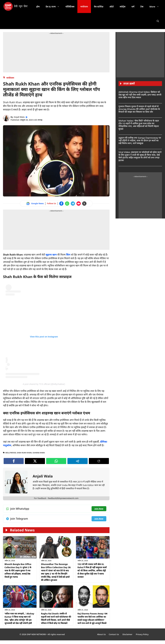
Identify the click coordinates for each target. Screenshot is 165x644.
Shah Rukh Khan (24, 453)
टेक (142, 6)
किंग (68, 255)
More (156, 6)
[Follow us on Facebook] (61, 204)
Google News (37, 203)
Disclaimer (128, 634)
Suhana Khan (39, 453)
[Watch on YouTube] (79, 204)
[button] (158, 21)
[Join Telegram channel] (73, 204)
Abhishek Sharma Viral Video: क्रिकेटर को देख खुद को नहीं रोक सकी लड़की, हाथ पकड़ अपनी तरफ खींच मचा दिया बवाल (140, 95)
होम (38, 6)
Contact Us (114, 634)
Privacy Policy (142, 634)
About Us (101, 634)
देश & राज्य (54, 6)
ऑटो (112, 6)
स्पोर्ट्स (122, 6)
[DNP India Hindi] (16, 6)
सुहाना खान (52, 255)
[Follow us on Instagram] (44, 331)
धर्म (133, 6)
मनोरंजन (84, 6)
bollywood (11, 453)
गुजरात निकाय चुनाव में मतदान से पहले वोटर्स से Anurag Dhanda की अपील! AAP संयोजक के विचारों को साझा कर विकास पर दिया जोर (139, 109)
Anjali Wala (19, 117)
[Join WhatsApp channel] (67, 204)
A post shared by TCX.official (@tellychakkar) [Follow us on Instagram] (44, 384)
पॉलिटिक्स (70, 6)
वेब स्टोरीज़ (99, 6)
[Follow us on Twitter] (84, 204)
